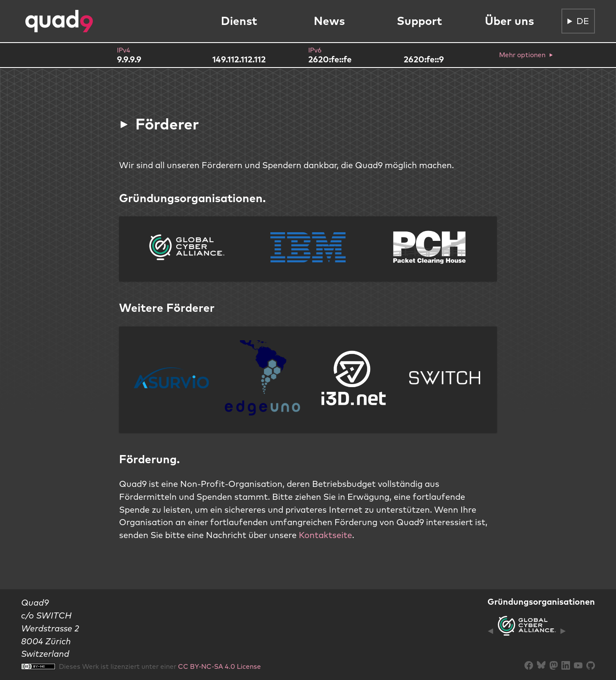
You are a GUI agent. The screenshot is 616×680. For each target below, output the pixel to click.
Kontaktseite (325, 535)
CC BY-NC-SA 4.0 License (219, 666)
